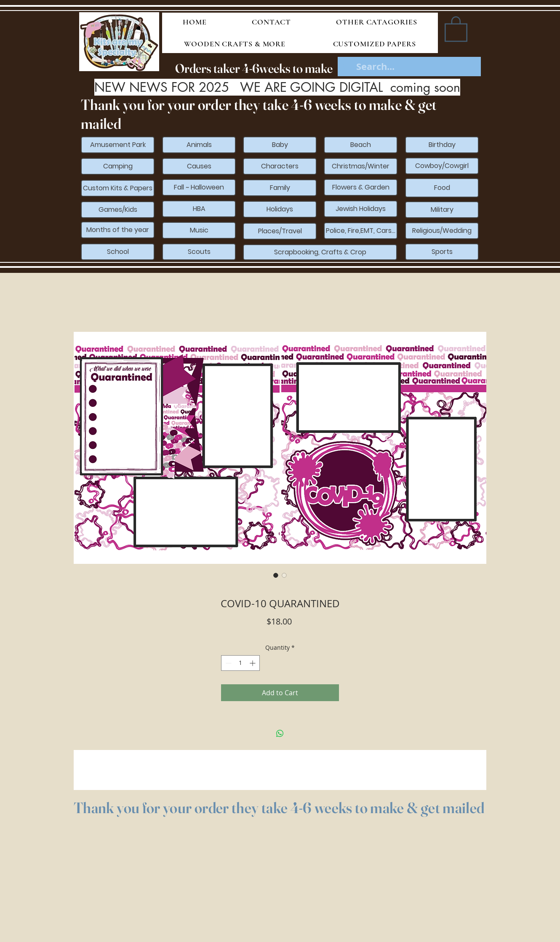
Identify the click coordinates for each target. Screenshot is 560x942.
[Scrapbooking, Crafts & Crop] (320, 252)
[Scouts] (199, 252)
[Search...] (410, 67)
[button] (456, 28)
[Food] (442, 188)
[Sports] (442, 252)
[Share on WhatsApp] (280, 734)
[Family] (280, 188)
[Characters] (280, 166)
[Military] (442, 210)
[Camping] (118, 166)
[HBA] (199, 209)
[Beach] (361, 145)
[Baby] (280, 145)
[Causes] (199, 166)
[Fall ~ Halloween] (199, 187)
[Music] (199, 230)
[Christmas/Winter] (361, 166)
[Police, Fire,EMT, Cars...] (361, 231)
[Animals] (199, 145)
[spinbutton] (240, 663)
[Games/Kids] (118, 210)
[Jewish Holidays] (361, 209)
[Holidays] (280, 209)
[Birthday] (442, 145)
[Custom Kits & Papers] (118, 188)
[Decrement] (228, 663)
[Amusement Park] (118, 145)
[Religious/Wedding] (442, 231)
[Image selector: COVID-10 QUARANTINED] (276, 575)
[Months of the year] (118, 230)
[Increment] (253, 663)
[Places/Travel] (280, 231)
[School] (118, 252)
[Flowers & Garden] (361, 187)
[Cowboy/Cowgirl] (442, 166)
